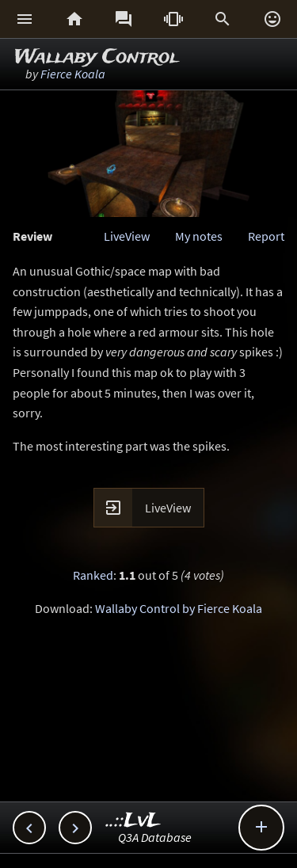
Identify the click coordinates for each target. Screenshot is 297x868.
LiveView (127, 236)
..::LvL (133, 821)
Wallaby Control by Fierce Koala (179, 608)
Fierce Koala (73, 74)
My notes (199, 236)
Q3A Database (155, 837)
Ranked (93, 575)
